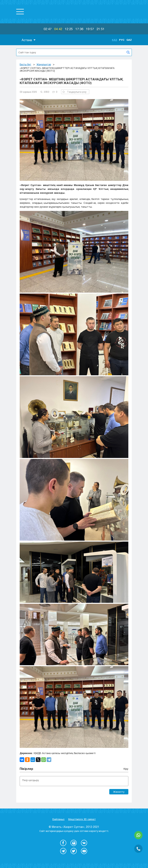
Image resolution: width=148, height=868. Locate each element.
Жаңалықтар (44, 64)
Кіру (126, 769)
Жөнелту (119, 792)
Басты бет (25, 64)
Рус (122, 40)
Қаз (115, 40)
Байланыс (58, 819)
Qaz (129, 40)
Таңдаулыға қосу (74, 92)
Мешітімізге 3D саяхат (82, 819)
